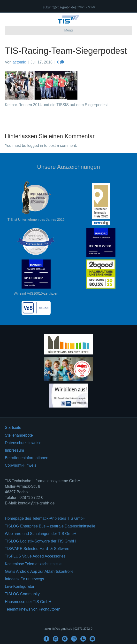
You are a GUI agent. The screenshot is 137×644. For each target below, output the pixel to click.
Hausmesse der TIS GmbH (28, 602)
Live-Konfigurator (20, 586)
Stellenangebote (19, 435)
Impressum (14, 450)
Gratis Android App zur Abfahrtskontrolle (39, 571)
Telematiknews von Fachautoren (33, 609)
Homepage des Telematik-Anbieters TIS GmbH (45, 518)
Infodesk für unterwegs (24, 579)
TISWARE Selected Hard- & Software (37, 549)
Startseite (13, 428)
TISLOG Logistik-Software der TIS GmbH (40, 541)
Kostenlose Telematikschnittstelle (33, 564)
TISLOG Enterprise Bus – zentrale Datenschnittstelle (50, 526)
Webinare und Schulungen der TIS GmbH (41, 534)
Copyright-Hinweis (21, 465)
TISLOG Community (22, 594)
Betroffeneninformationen (27, 458)
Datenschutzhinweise (23, 443)
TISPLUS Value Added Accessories (35, 556)
